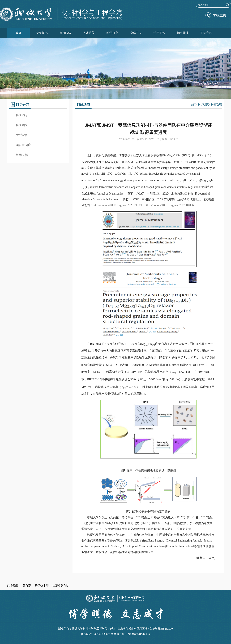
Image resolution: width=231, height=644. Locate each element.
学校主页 (216, 15)
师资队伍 (65, 33)
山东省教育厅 (61, 585)
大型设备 (22, 135)
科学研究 (112, 33)
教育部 (27, 585)
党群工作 (136, 33)
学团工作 (159, 33)
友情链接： (14, 585)
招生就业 (183, 33)
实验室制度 (23, 145)
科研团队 (22, 125)
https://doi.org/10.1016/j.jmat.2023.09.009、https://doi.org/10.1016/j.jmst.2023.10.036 (143, 205)
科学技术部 (42, 585)
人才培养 (89, 33)
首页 (18, 33)
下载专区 (206, 33)
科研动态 (22, 115)
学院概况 (42, 33)
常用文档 (22, 155)
